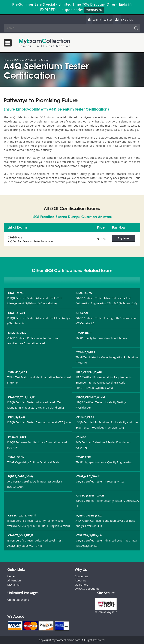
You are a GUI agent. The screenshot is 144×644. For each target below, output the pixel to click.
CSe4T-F (81, 437)
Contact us (81, 576)
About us (80, 580)
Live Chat (123, 20)
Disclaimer (14, 585)
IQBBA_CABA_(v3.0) (20, 476)
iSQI (17, 60)
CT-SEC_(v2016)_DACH (90, 495)
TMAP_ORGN (16, 457)
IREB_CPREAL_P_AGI (89, 372)
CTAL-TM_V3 (15, 293)
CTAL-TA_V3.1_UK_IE (20, 535)
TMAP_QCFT (84, 333)
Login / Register (99, 20)
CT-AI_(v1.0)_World (88, 476)
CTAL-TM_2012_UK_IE (21, 397)
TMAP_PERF (83, 457)
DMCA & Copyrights (87, 589)
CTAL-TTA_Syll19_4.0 (89, 535)
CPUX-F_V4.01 (85, 417)
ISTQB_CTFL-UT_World (90, 397)
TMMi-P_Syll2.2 (85, 352)
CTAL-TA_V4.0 (16, 313)
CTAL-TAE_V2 (84, 293)
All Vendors (14, 580)
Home (7, 60)
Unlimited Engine (18, 600)
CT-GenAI (82, 313)
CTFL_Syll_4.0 (16, 417)
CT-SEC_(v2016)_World (22, 515)
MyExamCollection (44, 43)
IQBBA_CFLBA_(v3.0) (89, 515)
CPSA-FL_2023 (17, 437)
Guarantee (81, 585)
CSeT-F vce (15, 237)
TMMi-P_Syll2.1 (17, 372)
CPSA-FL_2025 (17, 333)
